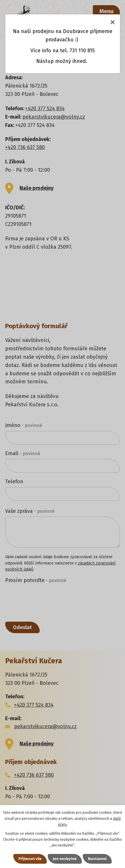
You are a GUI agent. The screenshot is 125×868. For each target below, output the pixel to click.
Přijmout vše (30, 859)
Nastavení (97, 859)
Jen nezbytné (65, 859)
